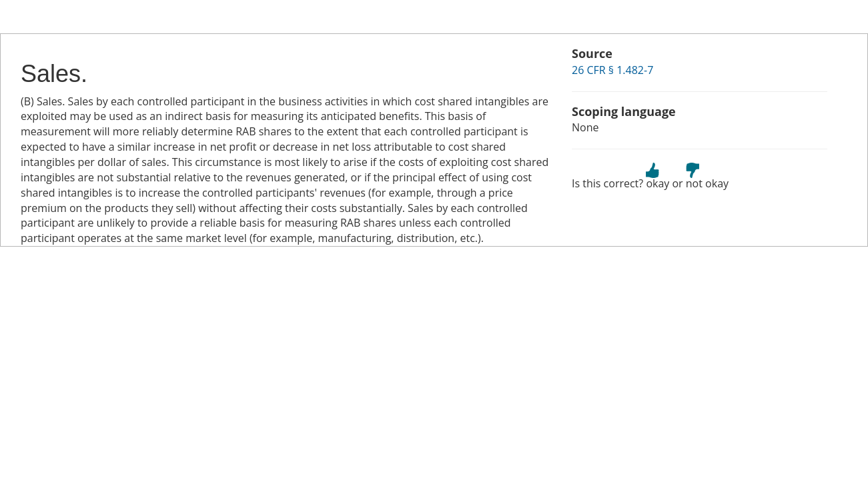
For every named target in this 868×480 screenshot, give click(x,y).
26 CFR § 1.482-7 (612, 70)
